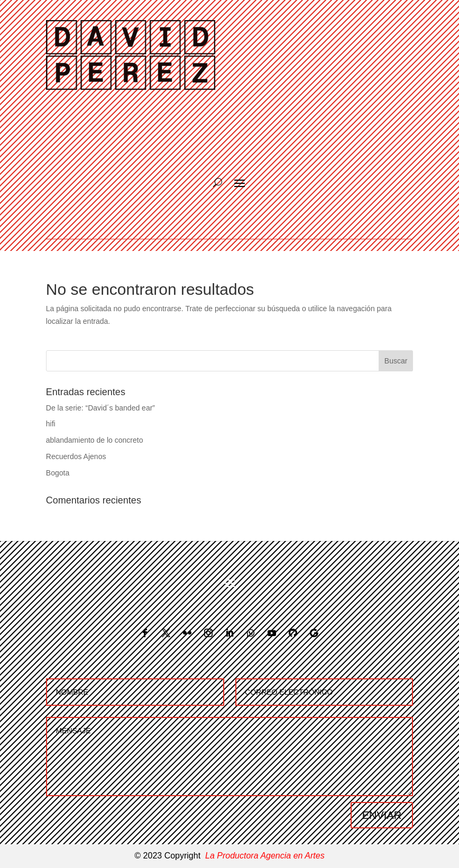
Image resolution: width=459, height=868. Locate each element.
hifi (51, 424)
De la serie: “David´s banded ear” (100, 408)
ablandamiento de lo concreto (95, 440)
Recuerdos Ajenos (76, 456)
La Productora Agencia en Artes (265, 856)
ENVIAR (382, 815)
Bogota (58, 473)
